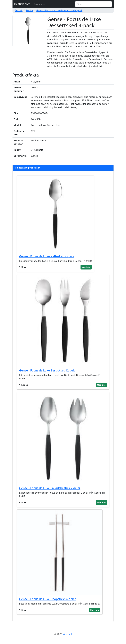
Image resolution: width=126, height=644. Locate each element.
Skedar (30, 10)
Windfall (67, 634)
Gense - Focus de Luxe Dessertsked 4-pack (59, 10)
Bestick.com (22, 4)
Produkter (39, 4)
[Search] (93, 4)
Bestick (19, 10)
